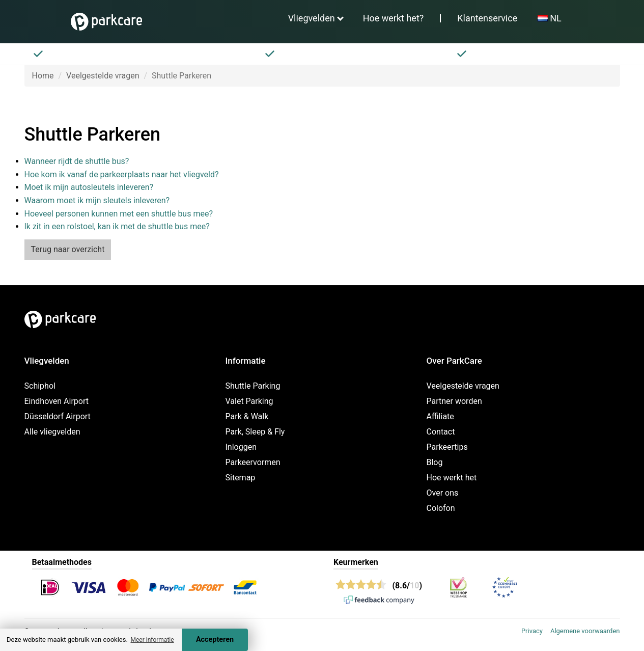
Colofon (441, 508)
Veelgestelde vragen (103, 76)
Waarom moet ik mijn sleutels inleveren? (97, 200)
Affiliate (440, 416)
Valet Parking (249, 401)
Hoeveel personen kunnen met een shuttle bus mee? (119, 214)
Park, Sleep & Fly (255, 432)
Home (43, 76)
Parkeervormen (253, 462)
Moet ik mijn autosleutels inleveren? (89, 187)
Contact (441, 432)
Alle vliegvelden (52, 432)
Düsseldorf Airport (58, 416)
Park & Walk (247, 416)
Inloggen (241, 447)
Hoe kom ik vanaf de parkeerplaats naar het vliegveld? (122, 174)
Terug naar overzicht (68, 249)
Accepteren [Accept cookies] (215, 640)
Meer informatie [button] (152, 640)
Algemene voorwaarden (585, 631)
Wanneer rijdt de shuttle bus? (77, 161)
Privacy (532, 631)
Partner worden (454, 401)
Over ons (443, 493)
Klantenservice (487, 18)
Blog (435, 462)
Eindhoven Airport (57, 401)
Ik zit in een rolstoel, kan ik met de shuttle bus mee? (117, 226)
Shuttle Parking (253, 386)
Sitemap (241, 478)
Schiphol (40, 386)
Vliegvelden (312, 18)
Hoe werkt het (452, 478)
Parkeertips (447, 447)
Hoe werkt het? (394, 18)
